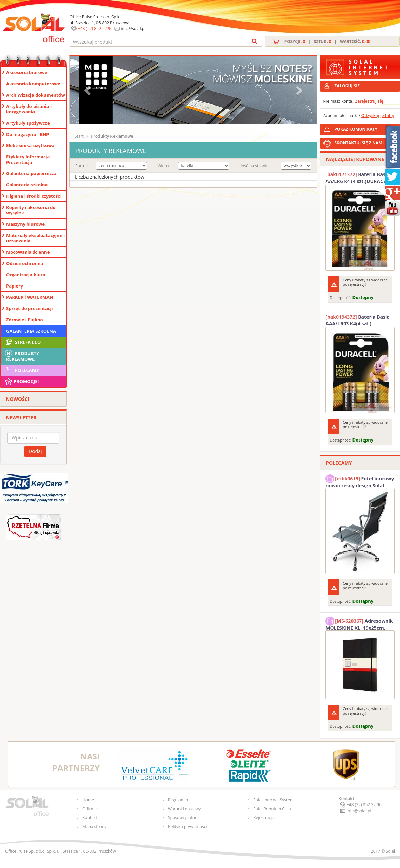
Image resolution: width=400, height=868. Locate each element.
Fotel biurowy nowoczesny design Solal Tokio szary (360, 481)
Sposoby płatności (185, 818)
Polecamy (22, 370)
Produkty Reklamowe (22, 355)
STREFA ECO (22, 342)
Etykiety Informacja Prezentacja (28, 159)
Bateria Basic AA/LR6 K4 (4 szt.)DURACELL (358, 178)
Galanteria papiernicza (31, 173)
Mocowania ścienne (28, 252)
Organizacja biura (26, 275)
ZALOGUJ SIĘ (347, 86)
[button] (88, 90)
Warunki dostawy (184, 809)
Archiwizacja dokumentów (36, 95)
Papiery (15, 286)
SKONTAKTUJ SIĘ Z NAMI (359, 143)
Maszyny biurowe (25, 224)
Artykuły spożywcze (28, 123)
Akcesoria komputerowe (33, 84)
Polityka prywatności (187, 827)
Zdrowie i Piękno (25, 320)
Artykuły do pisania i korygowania (29, 109)
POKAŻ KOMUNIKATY (366, 128)
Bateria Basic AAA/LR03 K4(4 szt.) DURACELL (357, 320)
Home (88, 800)
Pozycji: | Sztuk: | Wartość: (327, 41)
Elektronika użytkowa (30, 145)
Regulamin (178, 800)
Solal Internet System (274, 800)
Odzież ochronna (25, 263)
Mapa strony (94, 827)
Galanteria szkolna (27, 185)
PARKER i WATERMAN (30, 297)
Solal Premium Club (272, 809)
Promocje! (21, 381)
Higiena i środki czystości (34, 196)
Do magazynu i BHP (28, 134)
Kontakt (90, 818)
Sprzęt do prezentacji (29, 308)
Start (79, 136)
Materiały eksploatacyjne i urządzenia (35, 238)
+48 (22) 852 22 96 (95, 29)
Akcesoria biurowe (27, 72)
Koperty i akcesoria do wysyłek (31, 210)
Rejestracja (264, 818)
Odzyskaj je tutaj (378, 116)
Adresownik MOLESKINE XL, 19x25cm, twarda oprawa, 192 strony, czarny (359, 624)
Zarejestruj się (369, 101)
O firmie (90, 809)
